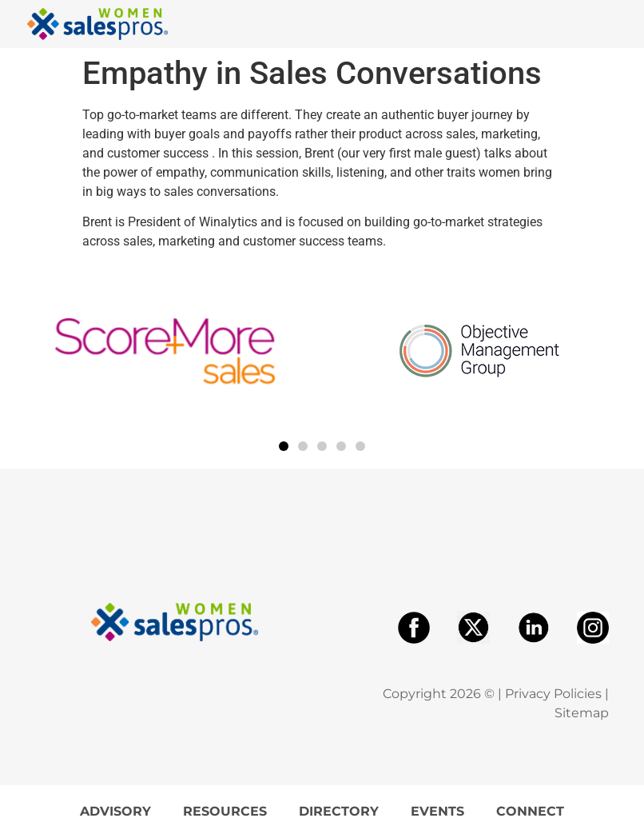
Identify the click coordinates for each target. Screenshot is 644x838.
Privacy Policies (553, 694)
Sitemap (582, 713)
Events (437, 811)
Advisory (115, 811)
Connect (530, 811)
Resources (225, 811)
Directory (339, 811)
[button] (284, 446)
